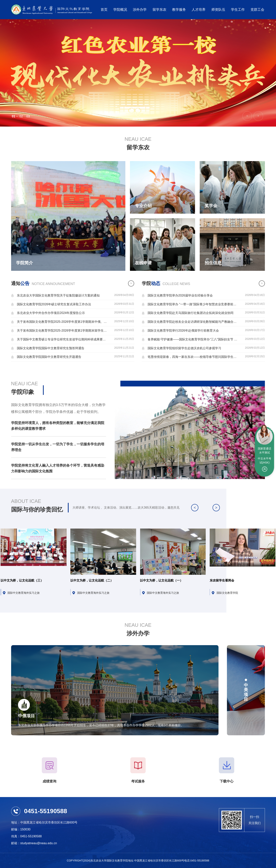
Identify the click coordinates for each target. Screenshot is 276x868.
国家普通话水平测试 (264, 442)
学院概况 (120, 10)
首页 (104, 10)
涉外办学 (140, 10)
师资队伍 (218, 10)
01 (14, 116)
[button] (258, 116)
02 (21, 116)
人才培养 (199, 10)
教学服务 (179, 10)
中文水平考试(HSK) (264, 452)
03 (28, 116)
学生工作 (238, 10)
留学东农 (159, 10)
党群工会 (257, 10)
